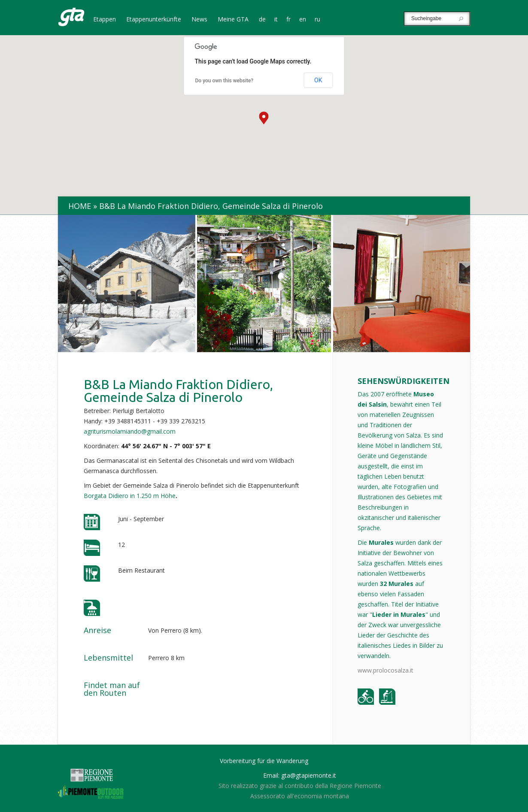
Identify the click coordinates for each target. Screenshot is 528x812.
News (199, 20)
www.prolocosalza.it (385, 670)
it (276, 20)
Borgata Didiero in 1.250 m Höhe (130, 496)
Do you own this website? (225, 81)
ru (317, 20)
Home (80, 206)
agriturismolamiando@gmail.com (130, 431)
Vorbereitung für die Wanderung (264, 761)
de (262, 20)
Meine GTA (233, 20)
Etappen (105, 20)
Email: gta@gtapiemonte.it (300, 775)
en (303, 20)
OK (318, 80)
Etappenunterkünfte (154, 20)
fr (288, 20)
